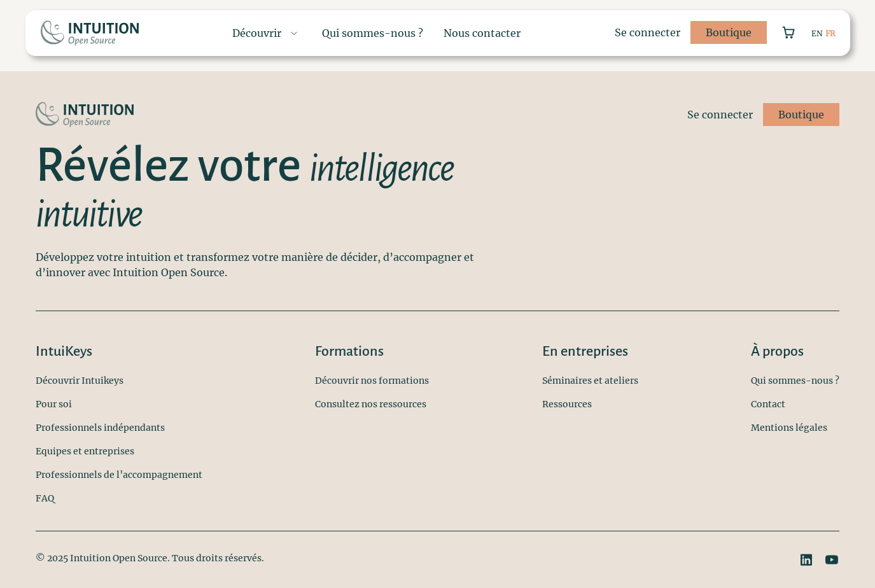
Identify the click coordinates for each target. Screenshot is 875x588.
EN (817, 33)
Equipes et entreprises (85, 451)
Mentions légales (789, 428)
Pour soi (54, 404)
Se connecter (647, 32)
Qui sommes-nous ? (795, 381)
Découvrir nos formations (372, 381)
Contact (768, 404)
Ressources (567, 404)
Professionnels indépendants (100, 428)
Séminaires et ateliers (590, 381)
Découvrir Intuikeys (80, 381)
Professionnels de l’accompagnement (119, 475)
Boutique (729, 32)
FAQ (45, 498)
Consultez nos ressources (371, 404)
